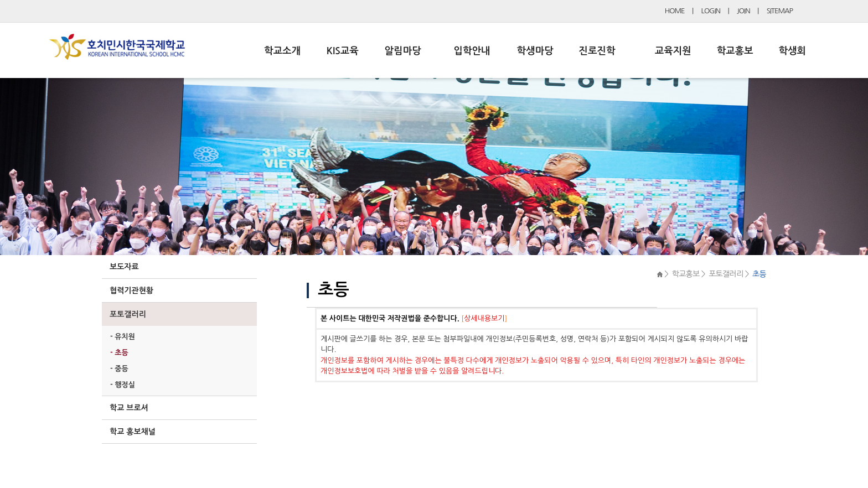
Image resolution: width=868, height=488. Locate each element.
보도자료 (124, 267)
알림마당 (403, 51)
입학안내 (472, 51)
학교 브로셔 (129, 408)
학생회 (792, 51)
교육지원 (673, 51)
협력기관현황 (131, 290)
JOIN (743, 11)
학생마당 (535, 51)
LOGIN (711, 11)
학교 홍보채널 (133, 432)
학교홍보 (735, 51)
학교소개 (282, 51)
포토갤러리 (128, 314)
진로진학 (597, 51)
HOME (675, 11)
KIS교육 (343, 51)
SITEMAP (780, 11)
